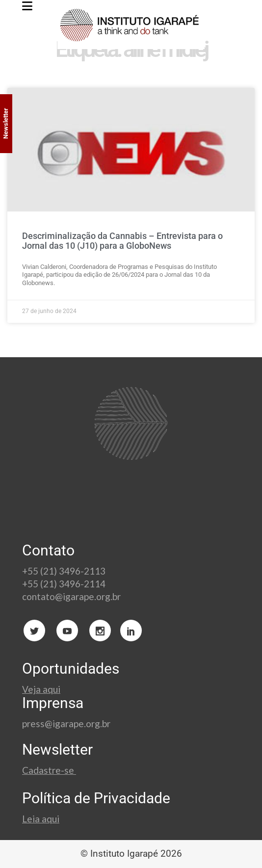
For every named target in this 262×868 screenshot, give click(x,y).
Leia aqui (41, 819)
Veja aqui (41, 689)
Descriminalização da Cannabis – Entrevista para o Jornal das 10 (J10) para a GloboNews (122, 241)
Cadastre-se (49, 770)
